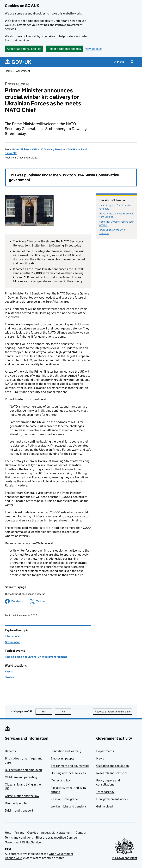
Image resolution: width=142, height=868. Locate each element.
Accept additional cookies (24, 49)
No (66, 712)
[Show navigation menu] (119, 62)
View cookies (94, 49)
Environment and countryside (70, 766)
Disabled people (16, 803)
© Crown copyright (124, 858)
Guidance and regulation (112, 766)
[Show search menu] (132, 62)
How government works (112, 799)
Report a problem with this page (113, 712)
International (13, 636)
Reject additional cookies (64, 49)
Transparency (105, 792)
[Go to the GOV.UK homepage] (18, 62)
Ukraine (9, 677)
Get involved (105, 806)
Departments (105, 751)
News (100, 758)
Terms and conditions (19, 837)
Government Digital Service (23, 842)
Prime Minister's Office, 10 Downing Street (37, 149)
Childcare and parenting (21, 777)
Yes (47, 712)
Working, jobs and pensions (69, 806)
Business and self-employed (23, 770)
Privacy (19, 833)
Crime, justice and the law (22, 796)
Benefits (10, 751)
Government (23, 71)
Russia (9, 672)
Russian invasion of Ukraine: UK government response (36, 657)
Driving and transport (19, 810)
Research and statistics (112, 773)
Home (8, 71)
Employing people (62, 758)
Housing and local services (68, 773)
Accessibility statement (57, 833)
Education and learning (66, 751)
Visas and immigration (65, 799)
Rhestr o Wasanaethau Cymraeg (57, 837)
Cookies (33, 833)
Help (8, 833)
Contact (81, 833)
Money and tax (60, 780)
